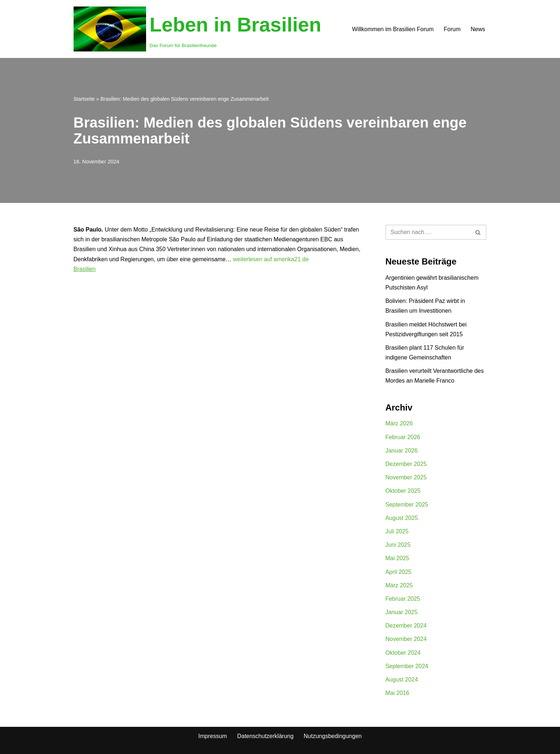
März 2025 (399, 585)
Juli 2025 (397, 531)
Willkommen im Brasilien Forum (393, 29)
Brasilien (85, 269)
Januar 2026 (401, 451)
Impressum (213, 736)
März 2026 (399, 423)
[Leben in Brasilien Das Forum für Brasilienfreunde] (198, 29)
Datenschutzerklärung (265, 736)
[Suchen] (428, 232)
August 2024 (402, 680)
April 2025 (398, 572)
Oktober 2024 (403, 653)
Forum (452, 29)
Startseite (84, 99)
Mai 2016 (397, 693)
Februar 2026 (403, 437)
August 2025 (402, 518)
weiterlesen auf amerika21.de (271, 259)
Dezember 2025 (406, 464)
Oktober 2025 (403, 491)
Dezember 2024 (406, 626)
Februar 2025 (403, 599)
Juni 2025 (398, 545)
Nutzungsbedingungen (333, 736)
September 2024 (407, 666)
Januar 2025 (401, 612)
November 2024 (406, 639)
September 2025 (407, 505)
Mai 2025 (397, 558)
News (478, 29)
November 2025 (406, 477)
